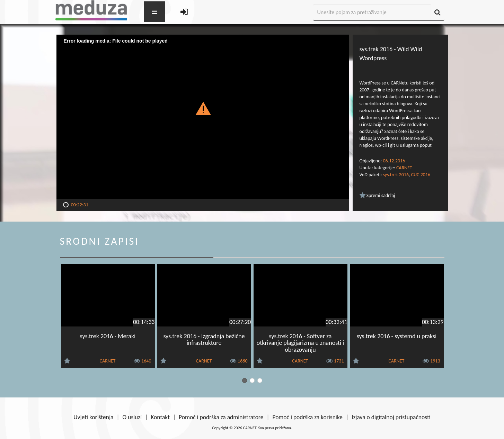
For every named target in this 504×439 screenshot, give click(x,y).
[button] (203, 108)
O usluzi (132, 417)
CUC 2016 (421, 175)
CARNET (404, 168)
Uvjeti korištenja (93, 417)
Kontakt (160, 417)
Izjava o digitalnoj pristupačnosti (391, 417)
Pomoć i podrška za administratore (221, 417)
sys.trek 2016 (396, 175)
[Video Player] (203, 117)
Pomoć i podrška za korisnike (307, 417)
